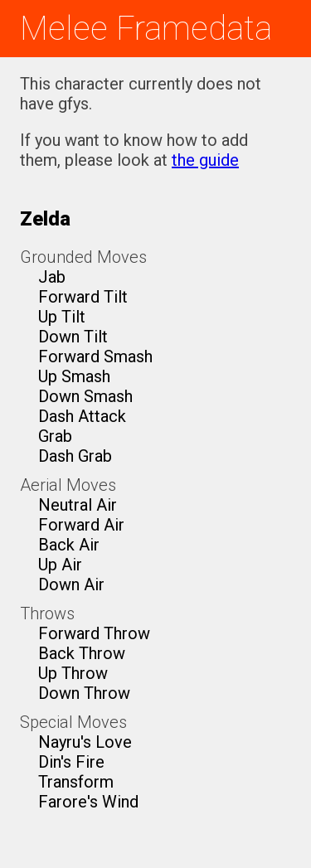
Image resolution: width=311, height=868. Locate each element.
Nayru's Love (85, 742)
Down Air (71, 584)
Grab (55, 436)
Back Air (69, 545)
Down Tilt (73, 337)
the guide (205, 160)
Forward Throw (94, 633)
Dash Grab (75, 456)
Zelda (45, 219)
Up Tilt (62, 317)
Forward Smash (95, 356)
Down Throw (84, 693)
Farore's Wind (88, 802)
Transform (76, 782)
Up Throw (73, 673)
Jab (52, 277)
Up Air (60, 565)
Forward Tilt (83, 297)
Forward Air (81, 525)
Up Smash (74, 376)
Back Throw (82, 653)
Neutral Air (78, 505)
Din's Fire (71, 762)
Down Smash (85, 396)
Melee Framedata (146, 29)
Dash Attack (82, 416)
